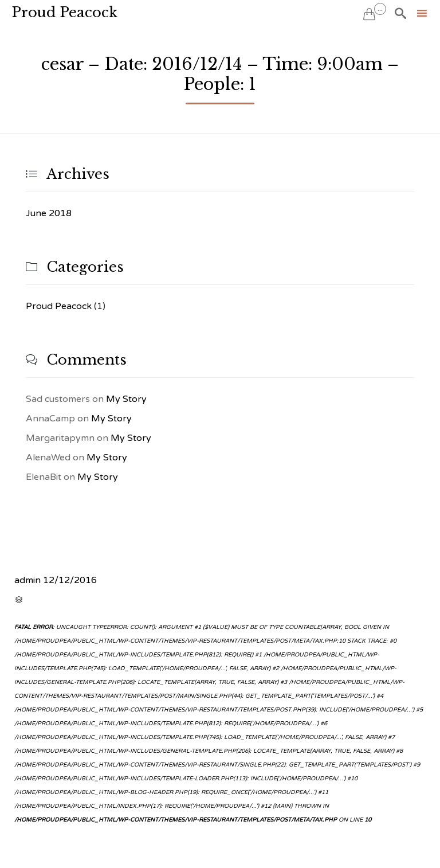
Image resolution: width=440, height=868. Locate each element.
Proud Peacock (64, 12)
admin (27, 580)
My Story (126, 399)
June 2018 (49, 213)
